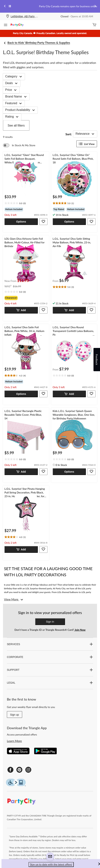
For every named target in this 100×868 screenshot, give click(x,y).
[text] (26, 203)
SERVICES (50, 644)
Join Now (80, 630)
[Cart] (94, 25)
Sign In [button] (50, 622)
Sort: (69, 134)
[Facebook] (10, 770)
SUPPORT (50, 670)
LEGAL (50, 683)
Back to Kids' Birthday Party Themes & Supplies (39, 43)
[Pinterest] (19, 770)
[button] (21, 222)
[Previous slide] (5, 6)
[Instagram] (28, 770)
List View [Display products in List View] (87, 144)
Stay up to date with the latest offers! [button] (51, 864)
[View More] (14, 599)
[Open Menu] (6, 25)
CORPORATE (50, 657)
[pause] (10, 6)
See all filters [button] (16, 126)
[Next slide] (95, 6)
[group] (26, 209)
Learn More (14, 741)
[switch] (19, 145)
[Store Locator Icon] (8, 16)
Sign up (14, 715)
